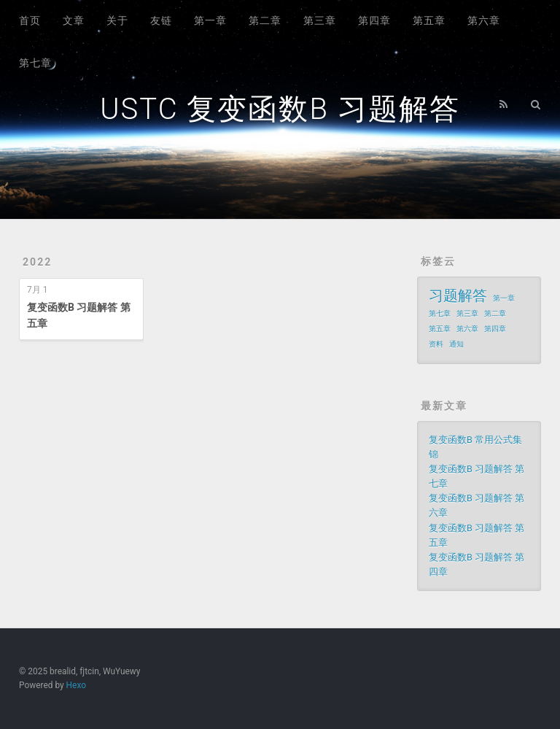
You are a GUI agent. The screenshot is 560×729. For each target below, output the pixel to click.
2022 (37, 262)
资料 (436, 344)
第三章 (320, 20)
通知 (456, 344)
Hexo (76, 685)
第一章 (210, 20)
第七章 (35, 63)
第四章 (374, 20)
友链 (161, 20)
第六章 (484, 20)
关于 (117, 20)
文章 (74, 20)
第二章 (265, 20)
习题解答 (458, 296)
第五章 (429, 20)
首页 (30, 20)
